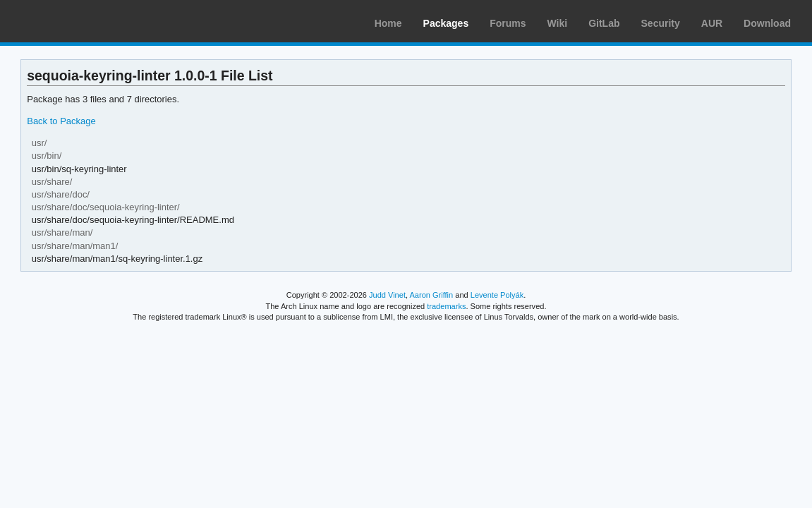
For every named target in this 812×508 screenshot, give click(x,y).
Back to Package (61, 121)
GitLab (604, 23)
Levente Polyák (497, 295)
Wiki (558, 23)
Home (388, 23)
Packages (446, 23)
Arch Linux (78, 21)
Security (661, 23)
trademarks (446, 306)
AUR (712, 23)
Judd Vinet (387, 295)
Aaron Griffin (431, 295)
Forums (508, 23)
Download (767, 23)
